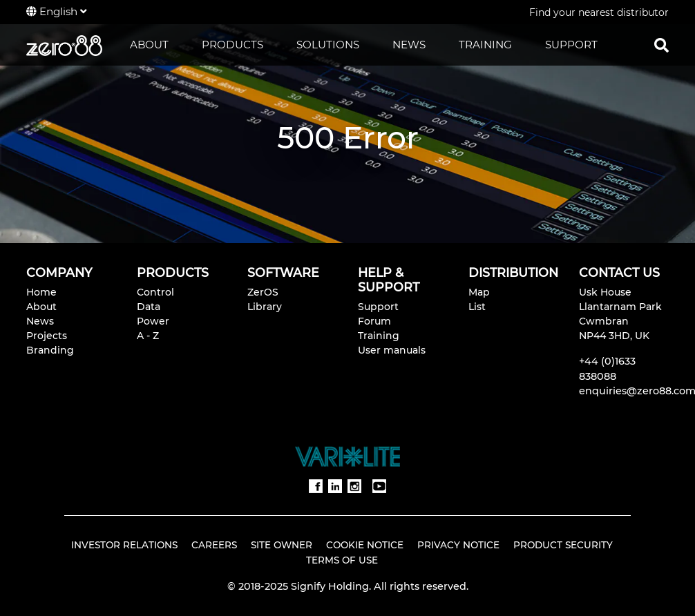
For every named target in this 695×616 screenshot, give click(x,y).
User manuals (392, 350)
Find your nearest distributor (599, 12)
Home (41, 292)
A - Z (148, 336)
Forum (374, 321)
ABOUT (149, 45)
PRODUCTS (232, 45)
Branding (50, 350)
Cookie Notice (365, 545)
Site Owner (282, 545)
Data (149, 307)
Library (265, 307)
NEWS (409, 45)
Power (153, 321)
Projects (47, 336)
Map (479, 292)
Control (155, 292)
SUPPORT (571, 45)
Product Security (563, 545)
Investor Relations (124, 545)
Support (378, 307)
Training (379, 336)
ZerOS (263, 292)
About (41, 307)
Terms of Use (342, 560)
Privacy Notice (458, 545)
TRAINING (485, 45)
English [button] (56, 11)
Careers (214, 545)
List (477, 307)
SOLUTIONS (328, 45)
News (40, 321)
